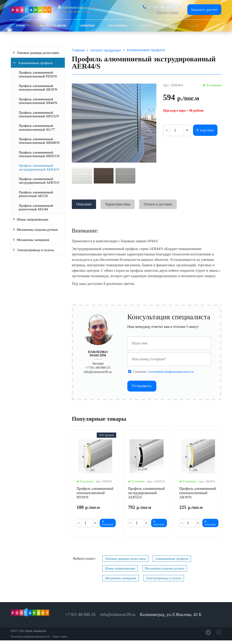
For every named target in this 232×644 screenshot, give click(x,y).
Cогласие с (163, 372)
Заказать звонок (167, 13)
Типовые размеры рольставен (38, 53)
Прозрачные (118, 26)
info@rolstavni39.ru (98, 372)
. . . (193, 26)
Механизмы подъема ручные (37, 230)
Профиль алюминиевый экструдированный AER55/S (39, 181)
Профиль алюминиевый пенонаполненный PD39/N (38, 74)
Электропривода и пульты (35, 250)
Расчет (172, 26)
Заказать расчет (204, 10)
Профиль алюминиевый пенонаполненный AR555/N (39, 114)
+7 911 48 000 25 (162, 7)
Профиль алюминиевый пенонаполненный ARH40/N (39, 141)
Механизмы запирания (33, 240)
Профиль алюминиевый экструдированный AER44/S (39, 167)
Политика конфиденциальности (30, 637)
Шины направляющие (33, 219)
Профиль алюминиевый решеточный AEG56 (36, 194)
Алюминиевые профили (35, 63)
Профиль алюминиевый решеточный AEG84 (36, 207)
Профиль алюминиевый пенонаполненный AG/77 (37, 127)
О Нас (21, 26)
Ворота (147, 26)
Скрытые (87, 26)
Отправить (142, 386)
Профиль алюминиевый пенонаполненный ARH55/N (39, 154)
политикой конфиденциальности (171, 372)
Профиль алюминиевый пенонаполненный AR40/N (38, 101)
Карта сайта (60, 637)
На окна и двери (53, 26)
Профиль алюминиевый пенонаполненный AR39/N (38, 88)
